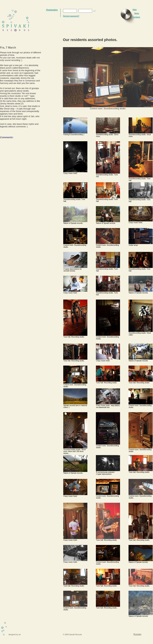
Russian (137, 634)
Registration (52, 10)
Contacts (136, 17)
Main (135, 10)
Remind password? (71, 16)
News (137, 13)
